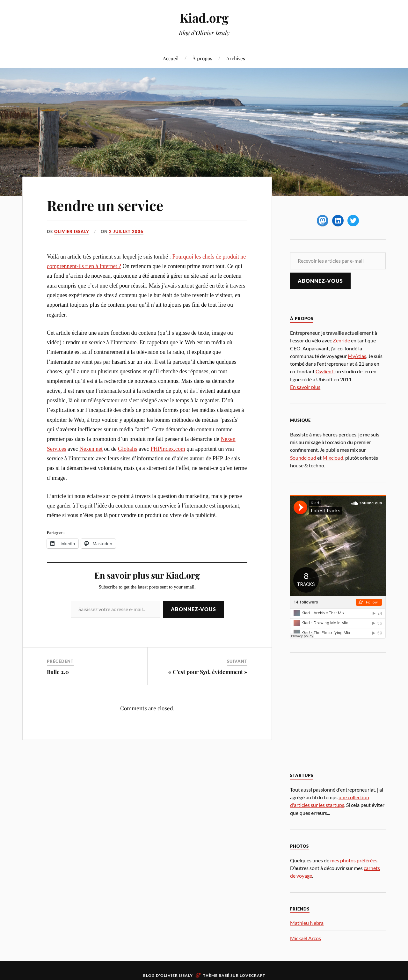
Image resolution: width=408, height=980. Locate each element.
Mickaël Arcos (306, 938)
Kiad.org (204, 18)
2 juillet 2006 (126, 231)
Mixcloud (333, 458)
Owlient (324, 371)
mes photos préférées (354, 860)
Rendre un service (105, 205)
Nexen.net (91, 449)
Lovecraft (252, 975)
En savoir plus (305, 387)
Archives (236, 58)
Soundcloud (303, 458)
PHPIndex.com (168, 449)
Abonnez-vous (193, 609)
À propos (202, 58)
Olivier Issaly (72, 231)
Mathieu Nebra (307, 923)
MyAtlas (357, 356)
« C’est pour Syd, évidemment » (208, 672)
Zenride (341, 340)
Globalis (127, 449)
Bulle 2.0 (58, 672)
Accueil (171, 58)
